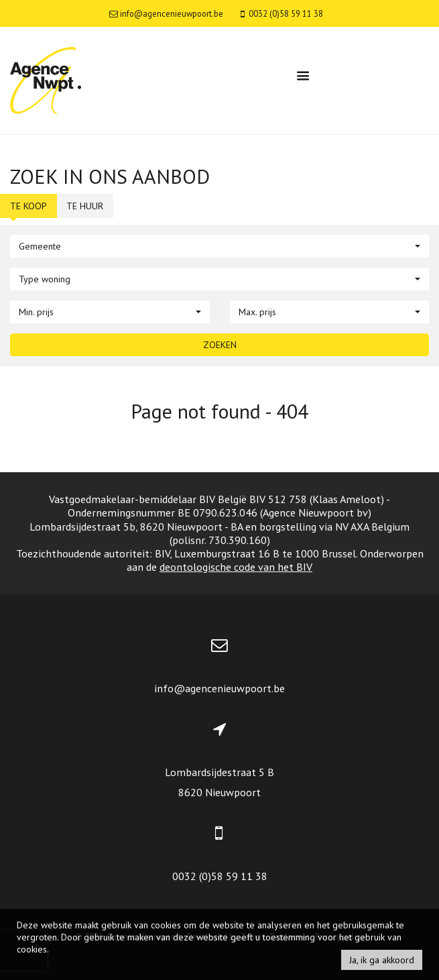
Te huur (85, 206)
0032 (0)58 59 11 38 (220, 876)
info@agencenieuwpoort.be (220, 688)
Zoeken (220, 345)
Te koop (28, 206)
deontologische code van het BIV (236, 567)
